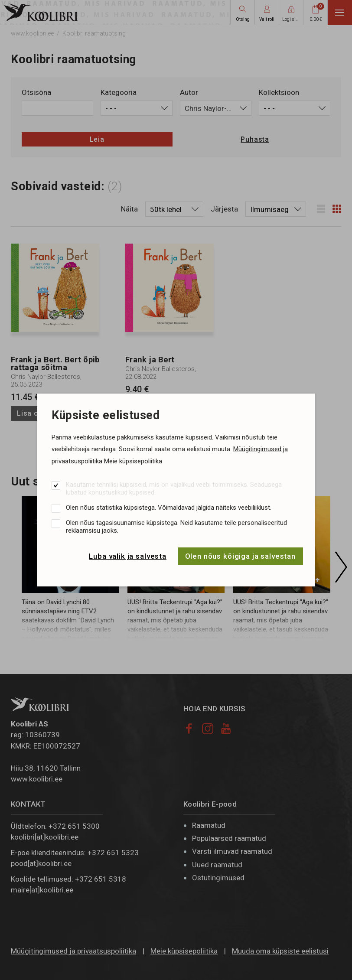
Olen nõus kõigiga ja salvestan (241, 556)
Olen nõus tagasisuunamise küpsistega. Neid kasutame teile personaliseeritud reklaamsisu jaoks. (176, 527)
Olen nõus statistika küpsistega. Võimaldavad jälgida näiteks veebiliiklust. (169, 508)
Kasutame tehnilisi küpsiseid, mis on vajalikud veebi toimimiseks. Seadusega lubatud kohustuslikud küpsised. (174, 488)
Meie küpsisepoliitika (133, 461)
